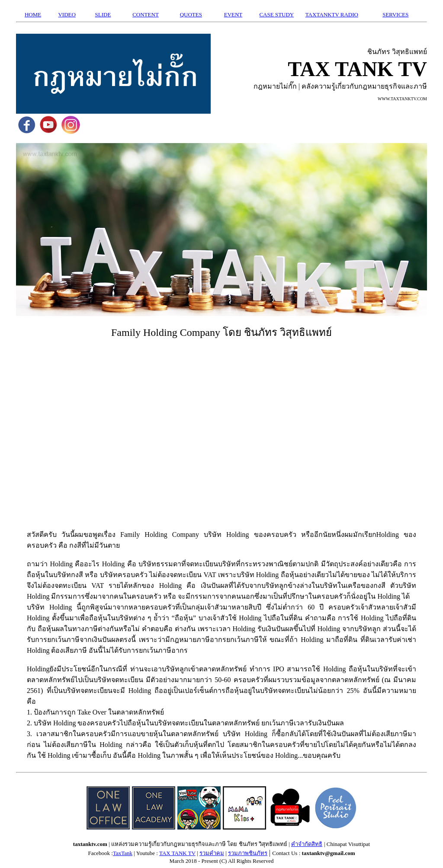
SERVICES (395, 14)
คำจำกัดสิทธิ (307, 844)
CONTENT (146, 14)
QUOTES (191, 14)
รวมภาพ (238, 853)
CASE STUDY (276, 14)
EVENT (233, 14)
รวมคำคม (212, 853)
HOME (33, 14)
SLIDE (103, 14)
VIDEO (67, 14)
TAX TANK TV (177, 853)
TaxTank (123, 853)
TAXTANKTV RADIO (332, 14)
